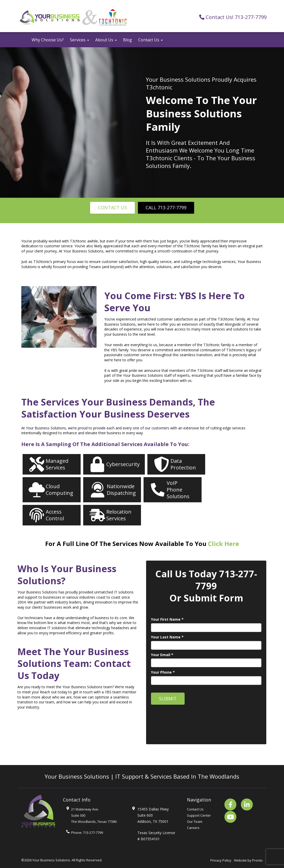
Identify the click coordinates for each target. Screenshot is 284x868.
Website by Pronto (248, 860)
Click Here (224, 544)
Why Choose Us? (48, 40)
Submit (168, 699)
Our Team (195, 822)
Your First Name (167, 619)
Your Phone (163, 672)
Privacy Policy (221, 860)
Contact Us (150, 40)
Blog (127, 40)
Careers (193, 828)
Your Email (162, 655)
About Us (106, 40)
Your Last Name (167, 637)
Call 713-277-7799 (166, 207)
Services (79, 40)
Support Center (199, 815)
